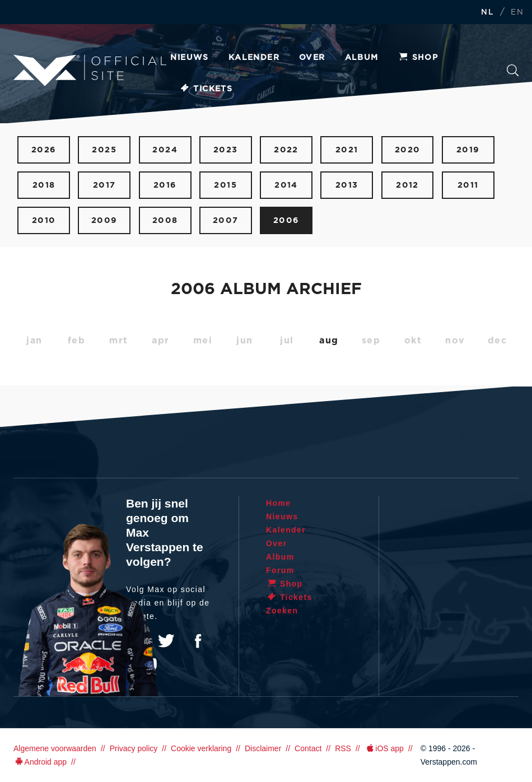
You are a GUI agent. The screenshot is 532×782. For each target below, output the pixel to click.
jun (245, 341)
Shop (418, 58)
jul (287, 341)
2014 (286, 185)
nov (455, 341)
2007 (226, 220)
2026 (44, 150)
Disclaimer (263, 748)
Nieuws (189, 58)
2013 (347, 185)
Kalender (254, 58)
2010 (44, 220)
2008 (165, 220)
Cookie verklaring (201, 748)
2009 (104, 220)
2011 (468, 185)
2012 (407, 185)
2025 (104, 150)
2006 (286, 220)
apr (161, 341)
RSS (343, 748)
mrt (119, 341)
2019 (468, 150)
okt (413, 341)
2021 (347, 150)
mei (203, 341)
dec (498, 341)
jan (34, 341)
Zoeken (513, 71)
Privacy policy (134, 748)
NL (487, 13)
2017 (104, 185)
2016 (165, 185)
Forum (280, 570)
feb (77, 341)
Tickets (206, 89)
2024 (165, 150)
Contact (308, 748)
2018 (44, 185)
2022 (286, 150)
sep (371, 341)
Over (312, 58)
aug (329, 341)
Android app (40, 762)
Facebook (198, 641)
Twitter (166, 641)
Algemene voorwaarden (55, 748)
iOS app (384, 748)
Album (362, 58)
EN (517, 13)
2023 (226, 150)
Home (279, 503)
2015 (225, 185)
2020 (408, 150)
